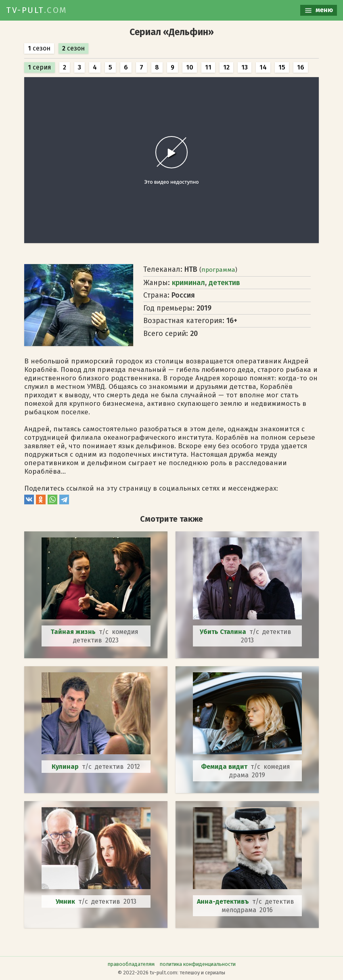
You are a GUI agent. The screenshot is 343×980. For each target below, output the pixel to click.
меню (319, 10)
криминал (188, 283)
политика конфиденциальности (198, 964)
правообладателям (131, 964)
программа (218, 270)
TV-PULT (37, 10)
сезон (39, 48)
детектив (224, 283)
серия (40, 67)
